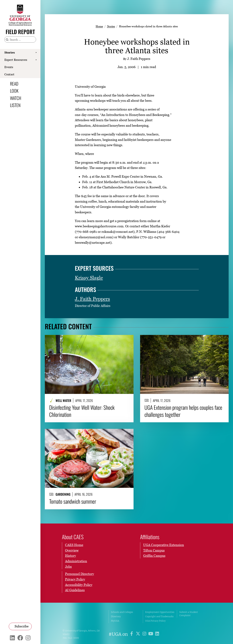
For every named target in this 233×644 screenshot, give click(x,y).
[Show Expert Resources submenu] (36, 60)
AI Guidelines (75, 590)
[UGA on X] (139, 634)
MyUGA (115, 621)
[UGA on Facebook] (132, 634)
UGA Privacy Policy (155, 621)
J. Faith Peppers (92, 299)
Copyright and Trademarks (159, 616)
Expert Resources (16, 60)
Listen (15, 105)
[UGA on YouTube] (151, 634)
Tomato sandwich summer (73, 501)
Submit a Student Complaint (189, 614)
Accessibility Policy (79, 585)
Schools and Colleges (122, 612)
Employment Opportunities (160, 612)
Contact (9, 74)
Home (99, 26)
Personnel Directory (80, 574)
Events (9, 67)
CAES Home (74, 545)
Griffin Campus (154, 556)
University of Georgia (83, 617)
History (71, 556)
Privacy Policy (75, 579)
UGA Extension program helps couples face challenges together (183, 411)
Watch (16, 98)
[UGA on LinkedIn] (157, 634)
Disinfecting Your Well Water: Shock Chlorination (82, 411)
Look (14, 91)
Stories (10, 52)
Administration (76, 561)
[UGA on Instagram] (145, 634)
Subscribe (22, 626)
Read (14, 84)
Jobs (68, 567)
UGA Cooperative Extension (164, 545)
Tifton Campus (154, 550)
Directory (116, 616)
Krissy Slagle (89, 278)
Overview (72, 550)
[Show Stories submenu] (36, 53)
